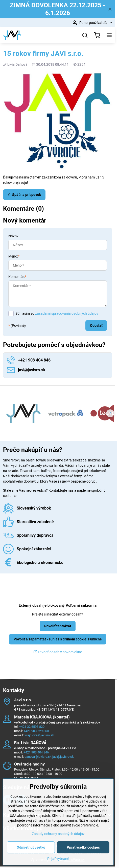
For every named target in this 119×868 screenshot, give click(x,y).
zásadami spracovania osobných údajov (66, 313)
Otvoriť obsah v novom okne (58, 652)
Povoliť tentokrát (58, 626)
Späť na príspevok (23, 195)
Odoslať (96, 326)
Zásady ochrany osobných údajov (58, 849)
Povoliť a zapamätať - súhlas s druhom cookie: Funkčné (58, 639)
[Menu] (109, 35)
